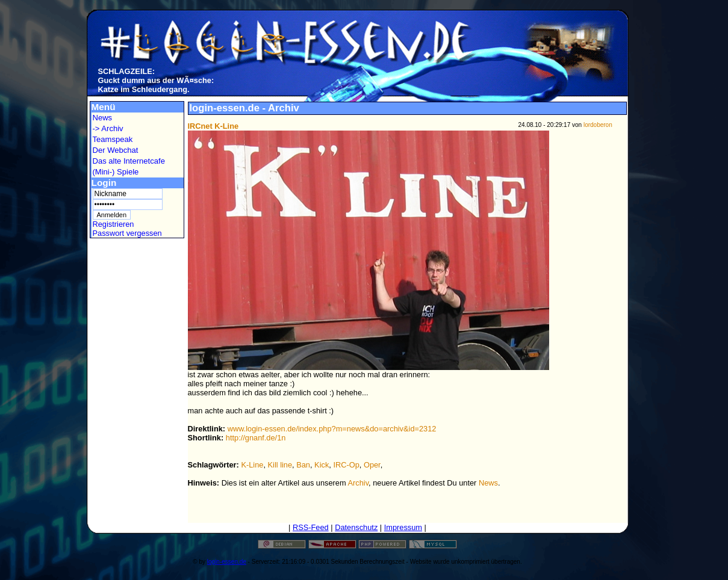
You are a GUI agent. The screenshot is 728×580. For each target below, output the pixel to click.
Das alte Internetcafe (129, 161)
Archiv (359, 483)
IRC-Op (346, 465)
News (103, 118)
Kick (322, 465)
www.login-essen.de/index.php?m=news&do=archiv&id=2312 (332, 429)
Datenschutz (356, 527)
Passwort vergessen (127, 233)
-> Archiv (108, 128)
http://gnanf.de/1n (256, 438)
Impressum (403, 527)
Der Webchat (116, 150)
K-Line (252, 465)
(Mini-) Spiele (116, 172)
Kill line (280, 465)
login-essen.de (227, 562)
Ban (303, 465)
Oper (372, 465)
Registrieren (114, 224)
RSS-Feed (311, 527)
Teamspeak (113, 139)
